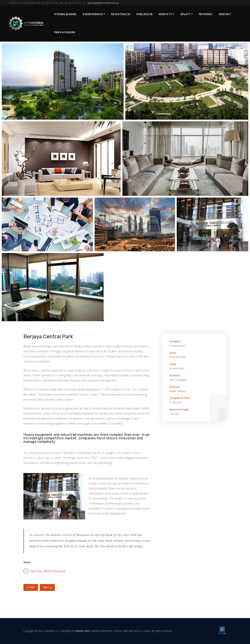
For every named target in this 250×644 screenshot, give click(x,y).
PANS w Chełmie (65, 32)
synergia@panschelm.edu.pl (103, 3)
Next (46, 587)
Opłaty (186, 14)
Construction (177, 346)
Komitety (165, 14)
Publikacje (145, 14)
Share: (27, 562)
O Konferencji (93, 14)
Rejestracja (121, 14)
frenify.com (82, 631)
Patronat (206, 14)
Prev (32, 587)
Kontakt (225, 14)
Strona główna (65, 14)
